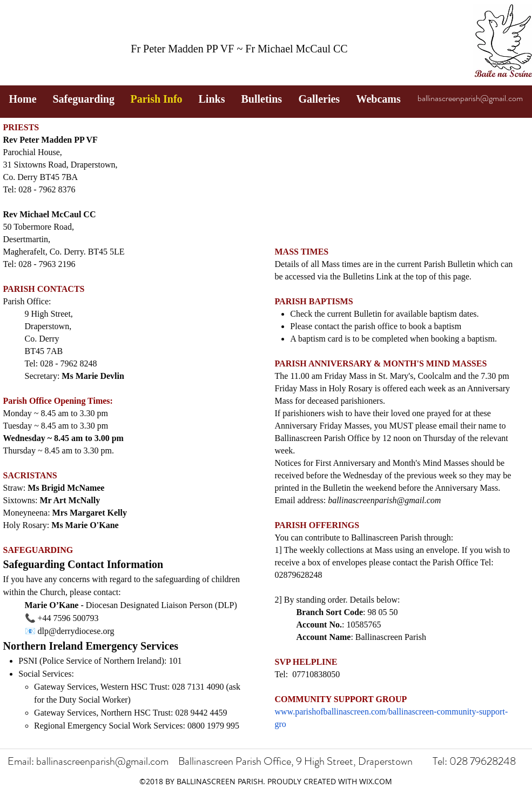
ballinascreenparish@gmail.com (470, 98)
